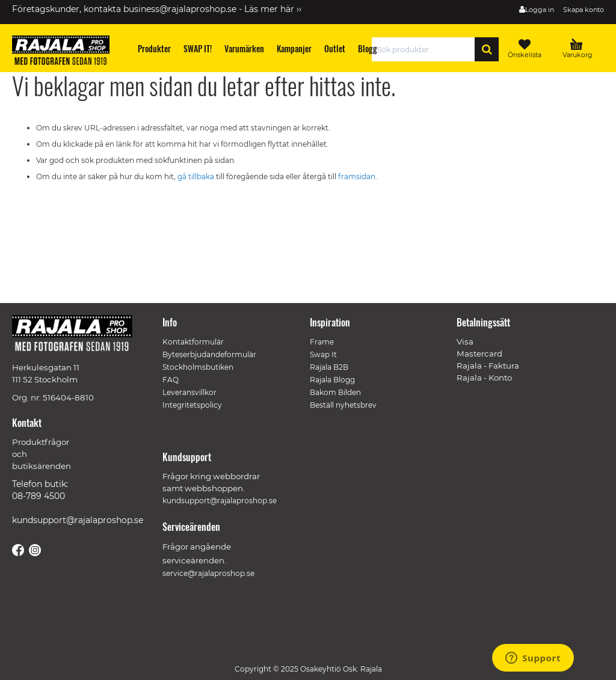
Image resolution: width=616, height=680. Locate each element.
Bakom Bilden (335, 392)
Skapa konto (584, 10)
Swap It (323, 354)
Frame (322, 342)
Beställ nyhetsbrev (343, 405)
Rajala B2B (329, 367)
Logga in (540, 10)
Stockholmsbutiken (198, 367)
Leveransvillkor (189, 392)
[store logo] (66, 52)
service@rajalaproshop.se (208, 573)
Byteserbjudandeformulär (209, 354)
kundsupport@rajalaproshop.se (78, 520)
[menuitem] (155, 48)
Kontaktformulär (193, 342)
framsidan (357, 176)
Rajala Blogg (332, 380)
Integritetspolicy (192, 405)
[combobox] (427, 49)
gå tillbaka (197, 176)
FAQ (171, 380)
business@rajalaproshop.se (180, 9)
